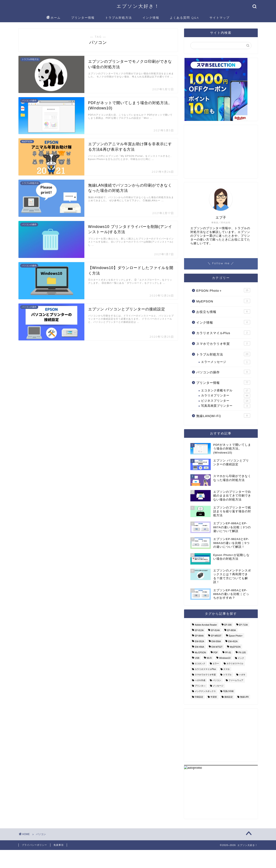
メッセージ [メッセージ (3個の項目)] (218, 686)
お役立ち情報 (223, 311)
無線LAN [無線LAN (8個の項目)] (244, 697)
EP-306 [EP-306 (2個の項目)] (228, 625)
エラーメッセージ (226, 362)
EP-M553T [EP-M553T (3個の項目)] (216, 636)
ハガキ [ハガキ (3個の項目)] (242, 675)
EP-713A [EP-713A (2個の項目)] (243, 625)
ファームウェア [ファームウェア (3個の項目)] (236, 680)
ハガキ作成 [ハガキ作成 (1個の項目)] (200, 680)
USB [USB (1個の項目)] (197, 658)
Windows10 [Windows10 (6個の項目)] (225, 658)
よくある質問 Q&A (184, 18)
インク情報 (151, 18)
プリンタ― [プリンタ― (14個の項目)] (200, 686)
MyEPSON (223, 301)
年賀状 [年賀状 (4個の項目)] (214, 697)
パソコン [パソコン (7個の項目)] (217, 680)
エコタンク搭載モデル (226, 391)
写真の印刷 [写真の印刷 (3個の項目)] (228, 691)
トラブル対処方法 (119, 18)
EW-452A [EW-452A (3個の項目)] (233, 641)
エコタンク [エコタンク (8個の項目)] (200, 664)
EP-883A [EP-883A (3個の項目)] (232, 630)
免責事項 (59, 845)
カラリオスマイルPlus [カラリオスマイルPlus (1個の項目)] (205, 669)
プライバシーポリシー (34, 845)
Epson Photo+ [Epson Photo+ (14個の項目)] (236, 636)
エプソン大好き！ (138, 6)
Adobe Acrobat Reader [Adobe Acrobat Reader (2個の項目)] (206, 625)
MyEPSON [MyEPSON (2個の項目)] (235, 647)
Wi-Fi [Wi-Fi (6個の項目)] (209, 658)
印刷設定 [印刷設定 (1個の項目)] (199, 697)
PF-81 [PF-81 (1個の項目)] (228, 653)
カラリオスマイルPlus (223, 333)
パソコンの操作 (223, 372)
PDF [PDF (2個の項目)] (216, 653)
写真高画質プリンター (226, 406)
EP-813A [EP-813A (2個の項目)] (199, 630)
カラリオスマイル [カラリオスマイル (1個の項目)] (235, 664)
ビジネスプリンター (226, 401)
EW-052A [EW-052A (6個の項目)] (199, 641)
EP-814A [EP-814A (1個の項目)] (215, 630)
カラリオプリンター (226, 396)
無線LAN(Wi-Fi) (223, 416)
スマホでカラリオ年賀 (223, 343)
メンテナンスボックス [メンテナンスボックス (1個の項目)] (205, 691)
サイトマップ (220, 18)
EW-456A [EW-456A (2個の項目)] (199, 647)
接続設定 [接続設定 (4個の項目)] (229, 697)
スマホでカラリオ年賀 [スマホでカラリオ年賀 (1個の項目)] (205, 675)
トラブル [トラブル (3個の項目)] (227, 675)
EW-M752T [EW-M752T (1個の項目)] (217, 647)
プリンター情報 (83, 18)
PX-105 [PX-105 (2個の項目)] (242, 653)
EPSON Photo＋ (223, 290)
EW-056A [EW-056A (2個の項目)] (216, 641)
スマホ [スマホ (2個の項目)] (226, 669)
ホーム (54, 18)
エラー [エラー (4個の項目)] (216, 664)
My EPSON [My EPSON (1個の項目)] (200, 653)
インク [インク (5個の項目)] (241, 658)
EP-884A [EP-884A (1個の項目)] (199, 636)
